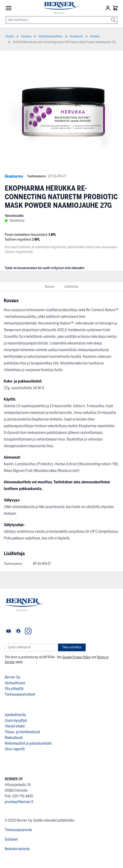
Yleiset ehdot (15, 726)
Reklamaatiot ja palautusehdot (28, 743)
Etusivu (10, 36)
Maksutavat (14, 738)
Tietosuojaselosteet (20, 694)
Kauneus (26, 36)
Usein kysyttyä (16, 720)
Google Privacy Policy (76, 657)
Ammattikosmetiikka (50, 36)
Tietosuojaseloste (18, 830)
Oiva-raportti (15, 749)
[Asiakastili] (108, 8)
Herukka (95, 36)
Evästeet (11, 839)
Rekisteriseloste (17, 849)
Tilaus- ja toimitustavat (22, 732)
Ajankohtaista (15, 715)
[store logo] (59, 8)
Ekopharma (14, 176)
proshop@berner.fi (19, 802)
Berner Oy (12, 677)
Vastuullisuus (15, 683)
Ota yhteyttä (14, 689)
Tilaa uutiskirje (72, 647)
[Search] (113, 17)
